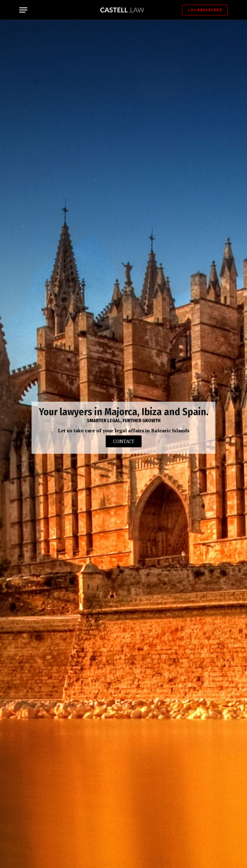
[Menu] (23, 10)
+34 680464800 (205, 10)
